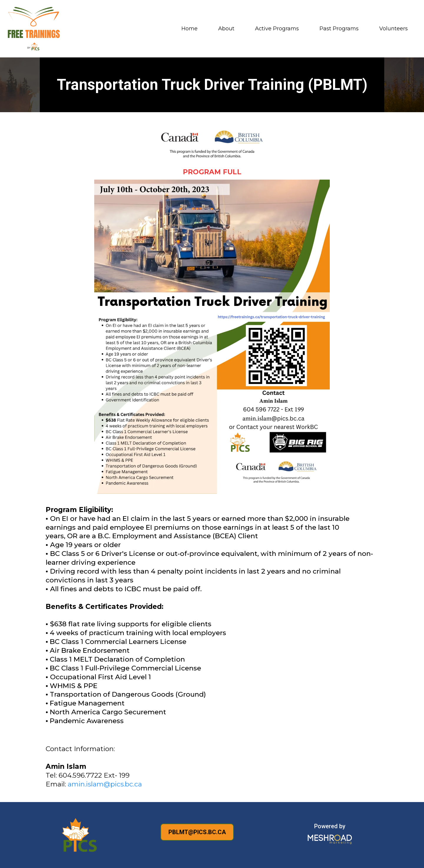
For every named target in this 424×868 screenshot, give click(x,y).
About (226, 29)
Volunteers (394, 29)
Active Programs (277, 29)
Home (189, 29)
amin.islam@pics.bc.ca (105, 784)
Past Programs (339, 29)
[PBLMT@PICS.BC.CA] (197, 832)
